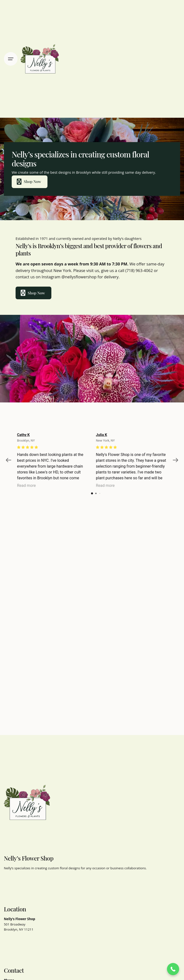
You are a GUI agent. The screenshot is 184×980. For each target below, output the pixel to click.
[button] (173, 969)
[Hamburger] (11, 59)
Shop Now (28, 182)
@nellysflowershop (79, 277)
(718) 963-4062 (139, 270)
